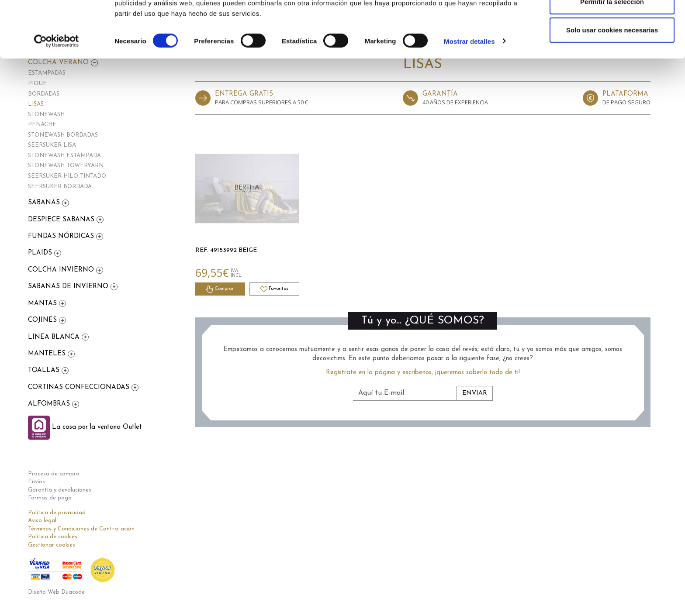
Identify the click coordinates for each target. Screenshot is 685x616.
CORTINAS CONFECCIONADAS (80, 387)
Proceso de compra (54, 474)
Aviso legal (42, 521)
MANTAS (43, 304)
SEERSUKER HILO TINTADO (67, 176)
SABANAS (45, 203)
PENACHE (42, 125)
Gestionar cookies (52, 545)
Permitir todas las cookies (612, 23)
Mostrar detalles (469, 91)
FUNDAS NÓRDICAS (62, 236)
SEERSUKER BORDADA (60, 187)
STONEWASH (46, 115)
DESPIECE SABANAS (62, 220)
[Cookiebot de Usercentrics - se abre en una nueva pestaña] (57, 92)
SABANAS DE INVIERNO (69, 287)
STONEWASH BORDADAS (63, 135)
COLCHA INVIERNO (62, 270)
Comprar (220, 289)
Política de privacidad (57, 513)
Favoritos (274, 289)
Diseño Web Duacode (56, 592)
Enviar (475, 393)
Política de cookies (53, 537)
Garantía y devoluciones (60, 490)
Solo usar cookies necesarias (612, 80)
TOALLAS (45, 370)
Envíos (36, 482)
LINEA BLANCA (55, 337)
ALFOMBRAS (50, 404)
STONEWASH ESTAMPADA (64, 156)
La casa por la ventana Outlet (85, 427)
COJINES (43, 320)
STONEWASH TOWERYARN (66, 166)
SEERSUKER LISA (52, 145)
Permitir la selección (612, 52)
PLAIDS (41, 253)
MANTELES (48, 354)
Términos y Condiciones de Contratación (81, 529)
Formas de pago (50, 498)
